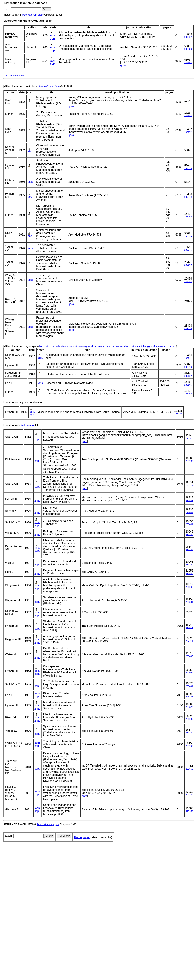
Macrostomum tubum (164, 346)
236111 (188, 358)
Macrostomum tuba (14, 76)
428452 (189, 795)
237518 (188, 168)
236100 (188, 265)
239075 (188, 250)
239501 (189, 602)
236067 (188, 37)
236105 (188, 385)
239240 (189, 565)
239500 (189, 573)
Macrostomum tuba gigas (139, 346)
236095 (188, 236)
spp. (53, 38)
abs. (53, 35)
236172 (188, 132)
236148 (188, 116)
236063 (188, 217)
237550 (189, 769)
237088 (188, 49)
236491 (189, 686)
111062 (189, 512)
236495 (189, 656)
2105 (187, 104)
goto (123, 65)
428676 (188, 329)
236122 (188, 376)
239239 (189, 461)
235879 (188, 197)
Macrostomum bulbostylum (53, 346)
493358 (189, 811)
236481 (189, 524)
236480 (189, 534)
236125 (189, 550)
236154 (188, 63)
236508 (189, 500)
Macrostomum (30, 15)
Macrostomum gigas (79, 346)
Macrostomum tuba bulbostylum (108, 346)
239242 (188, 281)
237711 (189, 641)
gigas (41, 15)
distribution (27, 425)
